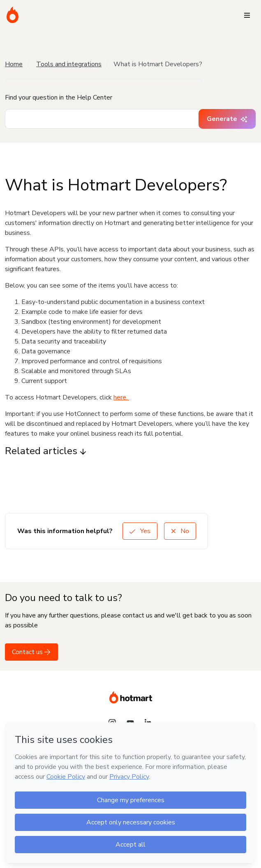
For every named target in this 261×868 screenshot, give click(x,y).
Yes (140, 531)
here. (121, 397)
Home (14, 64)
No (180, 531)
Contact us (31, 652)
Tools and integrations (69, 64)
